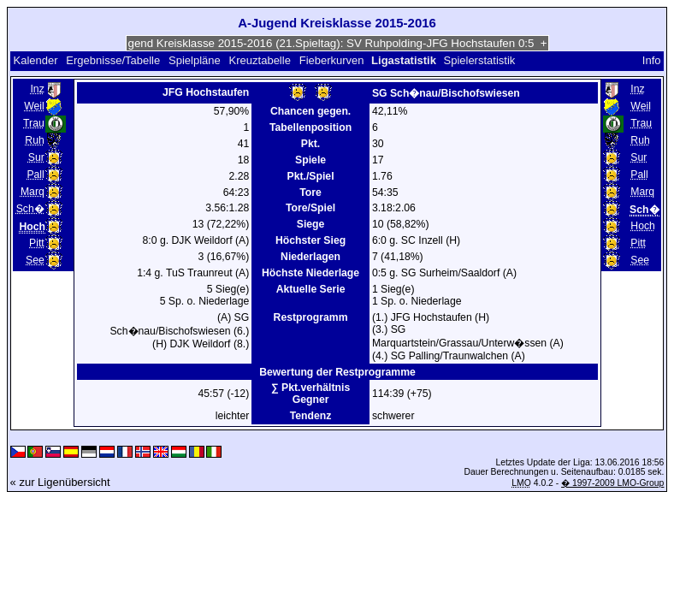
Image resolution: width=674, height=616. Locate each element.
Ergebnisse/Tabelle (113, 60)
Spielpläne (195, 60)
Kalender (35, 60)
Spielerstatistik (480, 60)
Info (652, 60)
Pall (35, 175)
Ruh (34, 140)
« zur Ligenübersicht (60, 482)
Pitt (37, 243)
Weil (34, 106)
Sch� (30, 209)
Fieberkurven (332, 60)
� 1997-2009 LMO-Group (612, 483)
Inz (37, 89)
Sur (36, 157)
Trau (34, 123)
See (35, 260)
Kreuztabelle (260, 60)
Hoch (643, 226)
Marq (33, 192)
